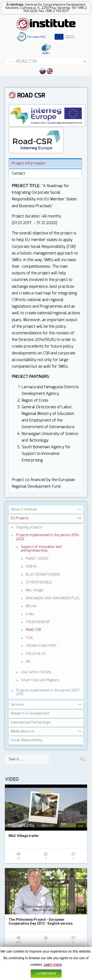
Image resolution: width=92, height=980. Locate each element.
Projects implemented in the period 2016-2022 (48, 537)
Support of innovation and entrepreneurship (41, 549)
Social (26, 740)
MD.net (31, 606)
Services (17, 705)
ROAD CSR (33, 630)
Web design (70, 977)
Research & (30, 714)
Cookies (35, 977)
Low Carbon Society (36, 672)
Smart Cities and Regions (40, 680)
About (24, 509)
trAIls (30, 614)
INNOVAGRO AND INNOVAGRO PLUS (53, 598)
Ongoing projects (29, 527)
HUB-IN (31, 567)
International (31, 723)
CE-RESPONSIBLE (39, 582)
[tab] (45, 163)
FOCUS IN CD (36, 654)
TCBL (30, 638)
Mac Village (34, 590)
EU (20, 518)
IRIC (28, 662)
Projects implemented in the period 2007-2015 (48, 692)
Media (22, 731)
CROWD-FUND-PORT (41, 646)
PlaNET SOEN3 (37, 559)
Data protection (52, 977)
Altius (82, 977)
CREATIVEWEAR (38, 622)
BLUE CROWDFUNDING (43, 575)
